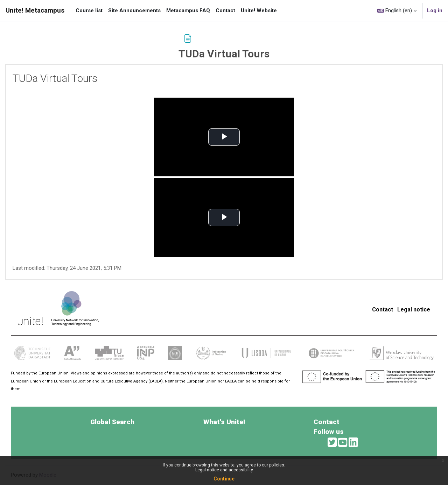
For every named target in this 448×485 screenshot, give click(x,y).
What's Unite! (224, 422)
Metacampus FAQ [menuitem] (188, 10)
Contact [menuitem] (225, 10)
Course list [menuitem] (89, 10)
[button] (397, 10)
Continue (224, 479)
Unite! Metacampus (35, 10)
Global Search (112, 422)
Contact (383, 310)
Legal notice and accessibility (224, 470)
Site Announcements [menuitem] (134, 10)
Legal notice (414, 310)
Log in (435, 10)
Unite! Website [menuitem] (259, 10)
